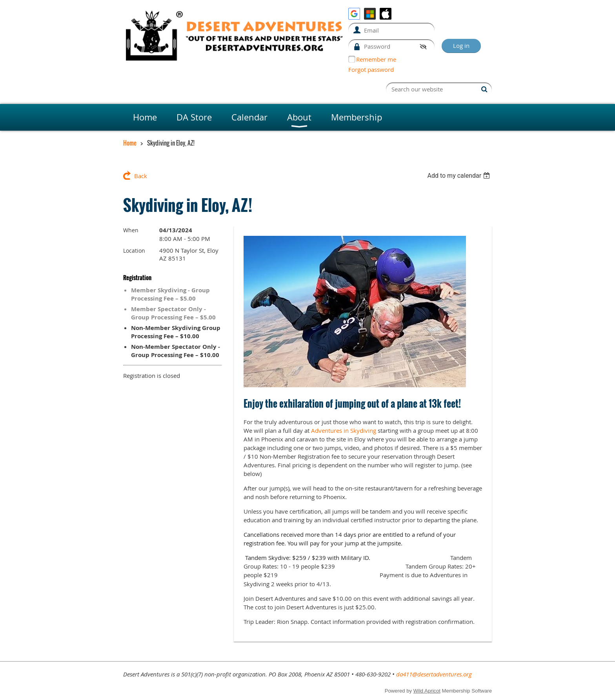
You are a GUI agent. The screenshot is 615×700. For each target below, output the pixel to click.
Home (130, 143)
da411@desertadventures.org (434, 674)
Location (134, 251)
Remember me (376, 59)
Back (141, 176)
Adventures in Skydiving (344, 430)
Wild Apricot (427, 691)
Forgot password (371, 69)
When (131, 230)
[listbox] (459, 176)
